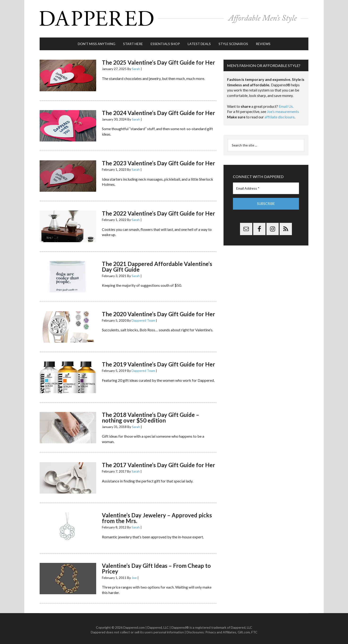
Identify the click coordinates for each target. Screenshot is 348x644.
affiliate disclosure (280, 115)
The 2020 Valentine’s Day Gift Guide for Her (158, 312)
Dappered (174, 18)
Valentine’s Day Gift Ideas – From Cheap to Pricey (156, 566)
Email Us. (286, 104)
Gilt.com (244, 630)
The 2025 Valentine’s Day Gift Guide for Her (158, 60)
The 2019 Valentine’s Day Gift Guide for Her (158, 362)
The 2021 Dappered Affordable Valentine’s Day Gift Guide (157, 264)
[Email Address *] (266, 186)
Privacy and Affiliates (221, 630)
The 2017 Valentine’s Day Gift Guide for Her (158, 463)
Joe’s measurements (283, 109)
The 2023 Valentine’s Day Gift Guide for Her (158, 161)
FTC (254, 630)
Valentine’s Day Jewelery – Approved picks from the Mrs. (157, 516)
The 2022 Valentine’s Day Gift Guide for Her (158, 211)
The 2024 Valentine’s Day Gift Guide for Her (158, 110)
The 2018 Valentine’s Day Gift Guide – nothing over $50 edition (151, 415)
